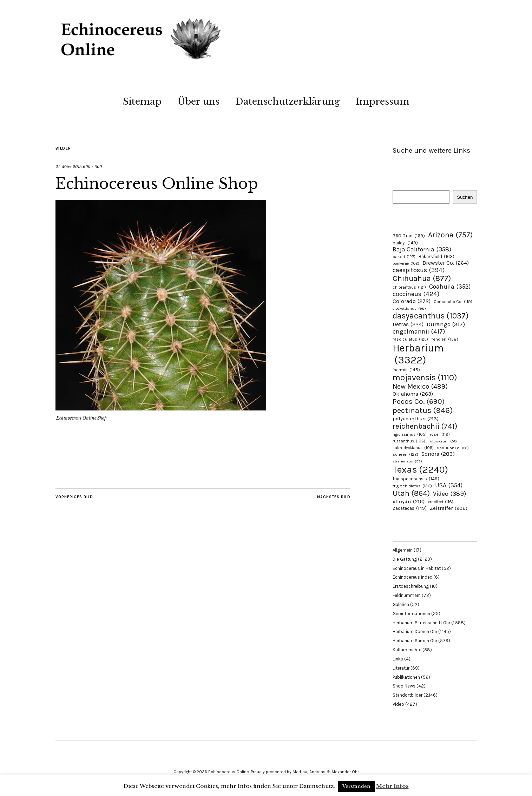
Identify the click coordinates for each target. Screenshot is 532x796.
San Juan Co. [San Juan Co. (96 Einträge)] (453, 448)
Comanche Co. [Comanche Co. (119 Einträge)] (453, 302)
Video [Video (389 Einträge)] (449, 494)
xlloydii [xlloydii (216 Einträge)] (409, 501)
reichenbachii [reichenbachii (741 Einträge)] (425, 426)
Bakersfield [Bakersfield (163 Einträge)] (436, 256)
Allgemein (403, 550)
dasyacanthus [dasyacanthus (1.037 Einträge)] (431, 316)
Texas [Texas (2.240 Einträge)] (420, 469)
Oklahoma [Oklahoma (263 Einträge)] (413, 394)
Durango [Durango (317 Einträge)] (446, 324)
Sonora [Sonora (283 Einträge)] (438, 454)
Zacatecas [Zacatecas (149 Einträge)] (410, 508)
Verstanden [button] (356, 786)
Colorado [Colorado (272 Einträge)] (412, 301)
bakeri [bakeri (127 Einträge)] (404, 257)
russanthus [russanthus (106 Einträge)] (409, 441)
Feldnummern (407, 595)
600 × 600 (92, 167)
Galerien (401, 604)
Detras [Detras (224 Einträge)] (408, 324)
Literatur (401, 668)
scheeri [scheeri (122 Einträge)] (405, 454)
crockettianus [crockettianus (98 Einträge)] (409, 308)
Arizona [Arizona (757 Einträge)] (450, 235)
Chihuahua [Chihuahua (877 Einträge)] (422, 278)
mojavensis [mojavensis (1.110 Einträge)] (425, 377)
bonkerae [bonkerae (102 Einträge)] (406, 264)
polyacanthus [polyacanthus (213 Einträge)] (416, 419)
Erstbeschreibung (411, 586)
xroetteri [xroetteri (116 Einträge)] (441, 502)
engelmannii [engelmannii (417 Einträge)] (419, 331)
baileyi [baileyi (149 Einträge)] (405, 243)
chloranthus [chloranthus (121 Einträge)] (409, 287)
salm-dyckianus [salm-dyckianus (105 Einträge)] (413, 448)
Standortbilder (408, 695)
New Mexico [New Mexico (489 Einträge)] (420, 386)
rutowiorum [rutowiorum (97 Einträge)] (443, 441)
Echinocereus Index (412, 577)
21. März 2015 (69, 167)
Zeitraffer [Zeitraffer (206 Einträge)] (449, 508)
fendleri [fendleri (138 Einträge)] (445, 339)
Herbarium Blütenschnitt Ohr (421, 623)
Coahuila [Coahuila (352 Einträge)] (450, 287)
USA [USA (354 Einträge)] (449, 485)
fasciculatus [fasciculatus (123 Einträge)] (410, 339)
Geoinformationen (411, 614)
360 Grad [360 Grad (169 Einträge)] (409, 236)
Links (398, 659)
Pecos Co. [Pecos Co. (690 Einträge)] (419, 401)
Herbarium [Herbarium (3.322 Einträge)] (418, 354)
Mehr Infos (392, 786)
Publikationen (406, 677)
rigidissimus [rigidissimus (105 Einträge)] (410, 435)
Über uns (198, 101)
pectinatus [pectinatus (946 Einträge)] (423, 410)
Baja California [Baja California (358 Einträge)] (422, 249)
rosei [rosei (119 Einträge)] (440, 434)
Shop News (404, 686)
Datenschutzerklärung (288, 101)
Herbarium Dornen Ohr (415, 631)
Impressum (383, 101)
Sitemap (142, 101)
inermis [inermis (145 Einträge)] (406, 370)
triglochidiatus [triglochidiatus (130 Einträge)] (412, 486)
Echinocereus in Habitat (417, 568)
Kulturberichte (407, 650)
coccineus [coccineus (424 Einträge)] (416, 294)
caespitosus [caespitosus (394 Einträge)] (419, 270)
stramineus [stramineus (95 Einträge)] (407, 461)
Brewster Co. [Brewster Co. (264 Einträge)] (446, 263)
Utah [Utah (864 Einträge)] (411, 493)
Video (398, 704)
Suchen (465, 197)
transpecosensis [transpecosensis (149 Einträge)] (416, 479)
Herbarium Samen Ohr (415, 641)
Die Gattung (405, 559)
